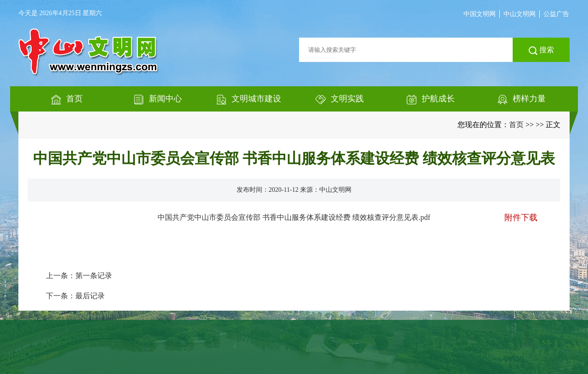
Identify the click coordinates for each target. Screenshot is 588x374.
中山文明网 (520, 14)
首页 (516, 125)
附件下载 (521, 218)
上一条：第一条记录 (79, 276)
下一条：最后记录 (75, 296)
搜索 (541, 50)
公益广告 (556, 14)
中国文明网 (480, 14)
